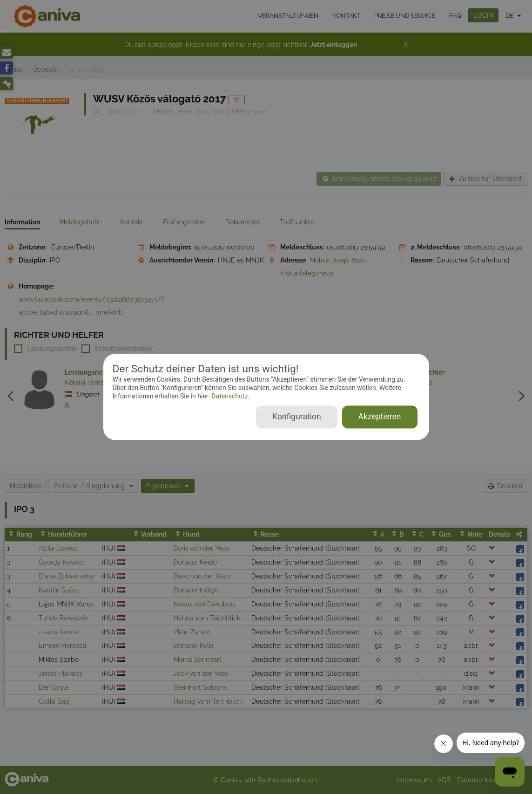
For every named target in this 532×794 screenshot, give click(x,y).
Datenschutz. (230, 396)
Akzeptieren (380, 417)
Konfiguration (296, 417)
